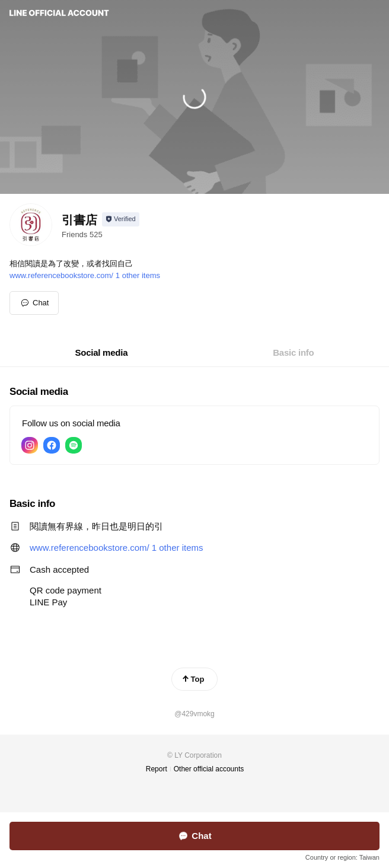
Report (157, 769)
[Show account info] (121, 219)
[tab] (102, 353)
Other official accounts (209, 769)
